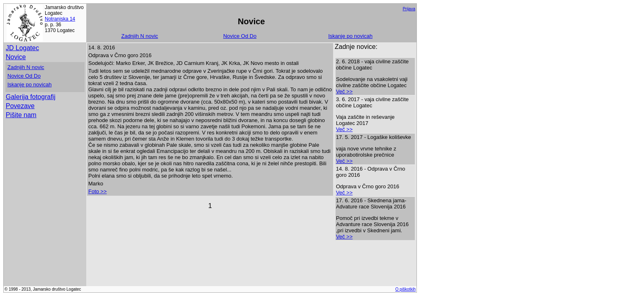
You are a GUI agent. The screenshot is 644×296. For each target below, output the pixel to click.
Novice (16, 57)
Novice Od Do (240, 36)
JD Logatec (22, 48)
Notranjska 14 (60, 19)
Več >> (344, 91)
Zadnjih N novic (140, 36)
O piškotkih (406, 289)
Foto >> (98, 191)
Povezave (20, 106)
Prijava (409, 9)
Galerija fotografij (31, 97)
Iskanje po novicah (350, 36)
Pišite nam (21, 115)
